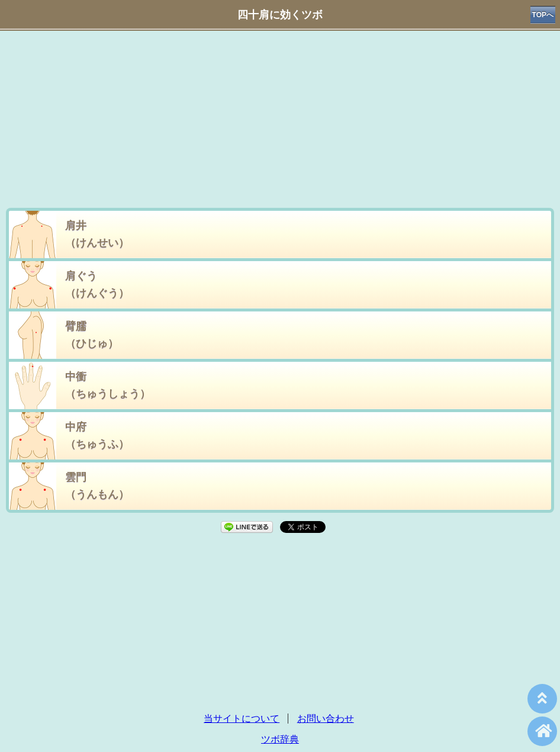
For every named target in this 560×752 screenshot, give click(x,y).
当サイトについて (242, 719)
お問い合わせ (326, 719)
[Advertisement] (280, 122)
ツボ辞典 (280, 739)
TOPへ (543, 15)
